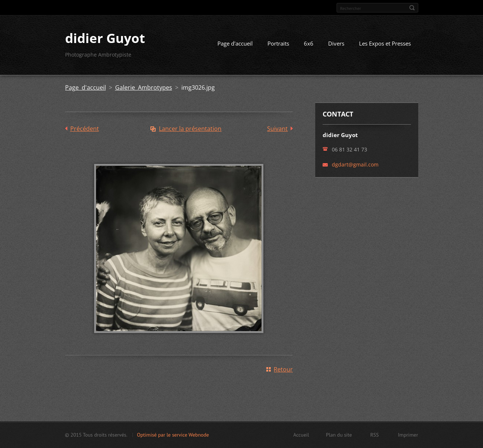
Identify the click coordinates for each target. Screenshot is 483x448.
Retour (283, 369)
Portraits (278, 43)
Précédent (85, 129)
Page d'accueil (235, 43)
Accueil (301, 435)
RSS (375, 435)
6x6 (309, 43)
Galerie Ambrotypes (144, 87)
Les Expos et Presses (385, 43)
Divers (336, 43)
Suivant (277, 129)
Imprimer (408, 435)
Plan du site (339, 435)
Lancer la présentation (190, 129)
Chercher (412, 8)
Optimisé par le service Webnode (173, 435)
